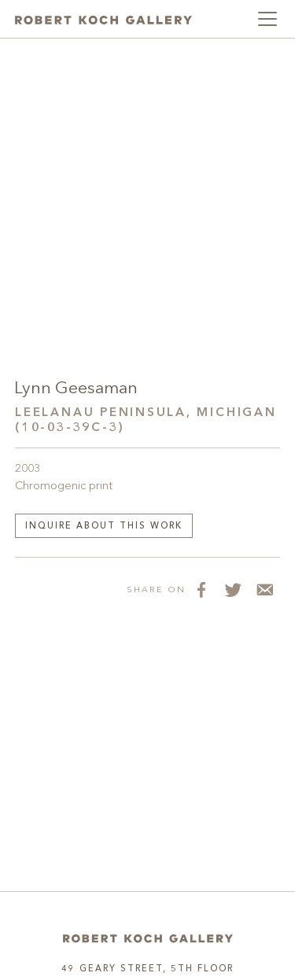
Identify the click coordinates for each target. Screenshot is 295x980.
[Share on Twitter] (233, 589)
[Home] (148, 939)
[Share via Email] (264, 589)
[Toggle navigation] (267, 19)
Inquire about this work (104, 527)
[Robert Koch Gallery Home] (103, 19)
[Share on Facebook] (201, 589)
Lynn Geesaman (76, 389)
